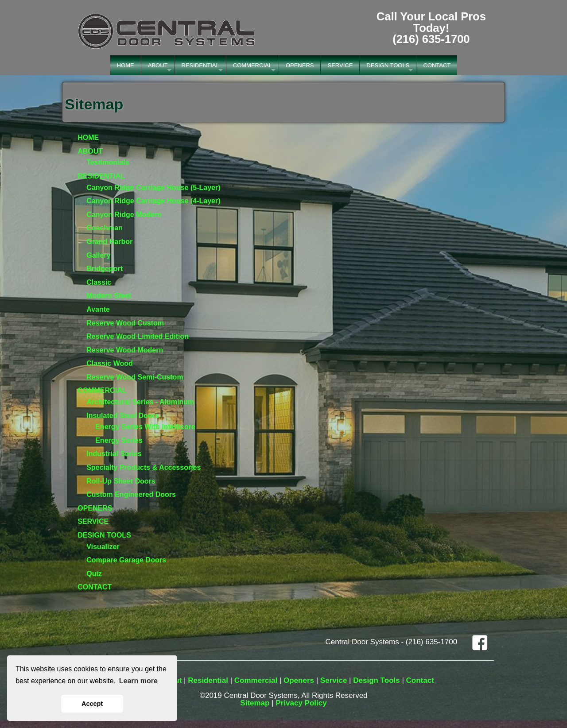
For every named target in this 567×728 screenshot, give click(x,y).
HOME (126, 65)
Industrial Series (114, 454)
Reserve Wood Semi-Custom (135, 377)
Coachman (105, 228)
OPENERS (300, 65)
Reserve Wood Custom (125, 323)
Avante (98, 309)
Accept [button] (92, 704)
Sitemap (255, 703)
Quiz (94, 574)
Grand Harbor (109, 242)
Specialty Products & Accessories (144, 467)
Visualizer (103, 547)
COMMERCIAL (252, 65)
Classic (99, 282)
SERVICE (340, 65)
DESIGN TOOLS (388, 65)
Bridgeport (105, 269)
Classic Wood (110, 363)
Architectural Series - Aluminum (140, 402)
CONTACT (437, 65)
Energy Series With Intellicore (145, 427)
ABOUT (158, 65)
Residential (208, 680)
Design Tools (376, 680)
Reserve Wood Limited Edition (138, 336)
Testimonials (108, 162)
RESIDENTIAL (200, 65)
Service (334, 680)
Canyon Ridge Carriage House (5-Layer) (153, 188)
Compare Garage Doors (126, 560)
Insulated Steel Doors (123, 416)
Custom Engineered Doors (131, 494)
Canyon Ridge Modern (124, 215)
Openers (299, 680)
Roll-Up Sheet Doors (121, 481)
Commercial (256, 680)
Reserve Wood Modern (125, 350)
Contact (420, 680)
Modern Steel (109, 296)
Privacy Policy (301, 703)
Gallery (98, 255)
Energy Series (119, 440)
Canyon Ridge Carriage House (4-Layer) (153, 201)
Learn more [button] (138, 681)
